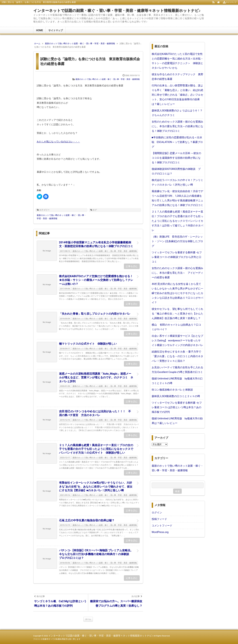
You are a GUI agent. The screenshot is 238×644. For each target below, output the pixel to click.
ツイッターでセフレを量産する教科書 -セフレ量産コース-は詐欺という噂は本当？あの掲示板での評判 (177, 407)
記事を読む (132, 266)
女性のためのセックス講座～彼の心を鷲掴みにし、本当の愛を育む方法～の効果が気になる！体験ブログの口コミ (177, 126)
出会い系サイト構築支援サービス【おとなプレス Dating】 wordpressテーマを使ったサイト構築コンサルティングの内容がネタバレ (177, 341)
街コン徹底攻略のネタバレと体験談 (172, 390)
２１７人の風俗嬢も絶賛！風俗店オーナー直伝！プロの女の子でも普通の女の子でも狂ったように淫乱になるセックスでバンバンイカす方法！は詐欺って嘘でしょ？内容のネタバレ (177, 221)
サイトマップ (56, 30)
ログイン (157, 513)
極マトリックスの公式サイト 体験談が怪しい (88, 344)
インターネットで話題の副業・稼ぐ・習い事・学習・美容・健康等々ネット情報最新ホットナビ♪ (117, 11)
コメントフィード (162, 526)
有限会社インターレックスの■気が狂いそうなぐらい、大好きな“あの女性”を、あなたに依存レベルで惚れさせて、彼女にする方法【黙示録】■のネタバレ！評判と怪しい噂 (96, 487)
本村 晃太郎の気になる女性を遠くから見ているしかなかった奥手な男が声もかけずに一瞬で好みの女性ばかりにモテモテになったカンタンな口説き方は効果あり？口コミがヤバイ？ (177, 293)
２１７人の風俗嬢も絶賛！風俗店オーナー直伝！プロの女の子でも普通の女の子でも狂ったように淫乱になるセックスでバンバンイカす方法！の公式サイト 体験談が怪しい (96, 449)
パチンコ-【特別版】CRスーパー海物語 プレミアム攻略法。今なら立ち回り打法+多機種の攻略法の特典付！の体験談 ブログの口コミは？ (96, 554)
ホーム (88, 619)
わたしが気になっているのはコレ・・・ (58, 142)
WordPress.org (160, 532)
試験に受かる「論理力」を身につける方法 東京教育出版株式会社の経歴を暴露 (90, 61)
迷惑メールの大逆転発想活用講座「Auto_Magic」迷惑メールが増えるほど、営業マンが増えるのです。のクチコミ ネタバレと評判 (96, 378)
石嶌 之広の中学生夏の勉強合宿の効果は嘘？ (87, 520)
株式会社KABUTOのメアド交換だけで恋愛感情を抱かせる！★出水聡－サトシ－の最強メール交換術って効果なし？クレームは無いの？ (96, 280)
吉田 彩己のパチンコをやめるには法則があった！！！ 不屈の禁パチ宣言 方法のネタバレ (95, 413)
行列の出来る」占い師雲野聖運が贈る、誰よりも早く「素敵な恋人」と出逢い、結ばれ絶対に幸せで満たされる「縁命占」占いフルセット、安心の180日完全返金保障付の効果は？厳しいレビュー (177, 95)
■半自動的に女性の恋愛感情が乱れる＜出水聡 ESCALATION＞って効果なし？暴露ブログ (177, 142)
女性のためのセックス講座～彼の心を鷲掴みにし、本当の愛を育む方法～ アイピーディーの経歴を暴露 (177, 273)
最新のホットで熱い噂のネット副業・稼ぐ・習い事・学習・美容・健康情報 (108, 79)
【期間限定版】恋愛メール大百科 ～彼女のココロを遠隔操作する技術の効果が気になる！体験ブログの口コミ (176, 158)
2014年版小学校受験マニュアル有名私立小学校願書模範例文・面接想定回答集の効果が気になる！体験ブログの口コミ (96, 244)
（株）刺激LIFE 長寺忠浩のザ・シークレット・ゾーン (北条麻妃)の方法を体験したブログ (177, 241)
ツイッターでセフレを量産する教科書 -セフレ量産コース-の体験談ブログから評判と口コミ (177, 257)
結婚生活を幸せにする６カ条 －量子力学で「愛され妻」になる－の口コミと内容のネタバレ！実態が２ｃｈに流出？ (177, 356)
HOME (40, 30)
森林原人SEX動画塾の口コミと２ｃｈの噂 (176, 396)
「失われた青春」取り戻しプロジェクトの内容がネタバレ (95, 314)
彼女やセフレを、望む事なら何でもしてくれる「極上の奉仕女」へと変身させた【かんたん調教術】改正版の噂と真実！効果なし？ (177, 314)
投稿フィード (159, 519)
